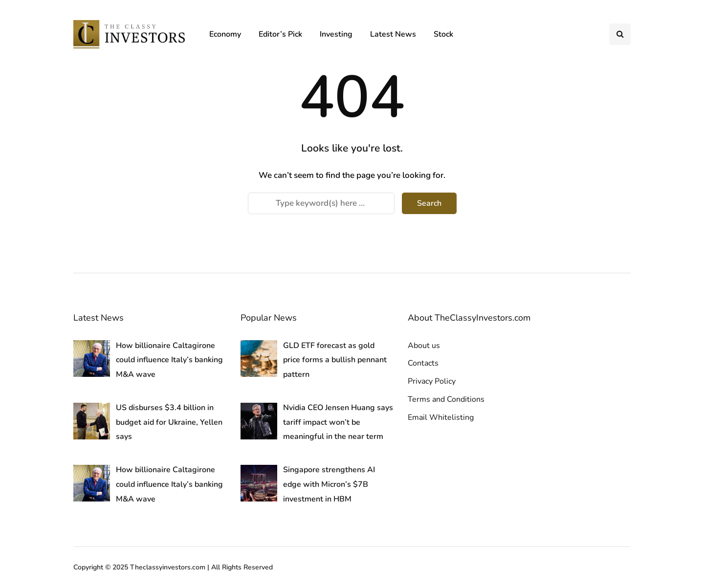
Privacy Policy (432, 381)
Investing (336, 34)
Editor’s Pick (280, 34)
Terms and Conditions (446, 399)
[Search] (321, 203)
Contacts (423, 363)
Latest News (393, 34)
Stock (443, 34)
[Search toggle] (620, 34)
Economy (225, 34)
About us (424, 346)
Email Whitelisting (441, 417)
